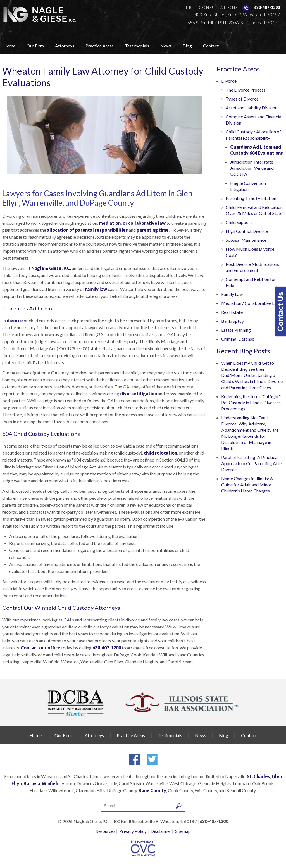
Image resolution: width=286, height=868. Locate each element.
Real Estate (232, 312)
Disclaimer (161, 831)
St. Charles (258, 776)
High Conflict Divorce (247, 231)
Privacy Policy (133, 831)
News (166, 46)
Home (9, 46)
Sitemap (183, 831)
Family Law (232, 294)
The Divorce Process (246, 90)
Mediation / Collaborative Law (251, 303)
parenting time (153, 230)
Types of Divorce (242, 99)
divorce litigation (139, 394)
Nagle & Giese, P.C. (51, 268)
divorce (15, 320)
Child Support (239, 222)
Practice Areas (100, 46)
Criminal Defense (238, 339)
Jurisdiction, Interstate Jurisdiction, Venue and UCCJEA (252, 168)
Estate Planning (236, 330)
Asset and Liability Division (252, 108)
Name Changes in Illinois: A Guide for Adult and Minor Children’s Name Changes (247, 485)
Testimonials (137, 46)
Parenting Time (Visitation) (252, 198)
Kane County (152, 790)
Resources (105, 831)
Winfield (51, 783)
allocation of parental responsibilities (87, 230)
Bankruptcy (233, 321)
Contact (211, 46)
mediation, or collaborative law (132, 223)
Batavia (32, 783)
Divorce (229, 81)
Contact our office (40, 648)
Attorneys (65, 46)
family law (96, 289)
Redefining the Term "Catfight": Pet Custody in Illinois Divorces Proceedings (252, 402)
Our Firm (35, 46)
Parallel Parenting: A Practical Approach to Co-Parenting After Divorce (252, 463)
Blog (187, 46)
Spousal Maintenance (246, 240)
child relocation (160, 453)
